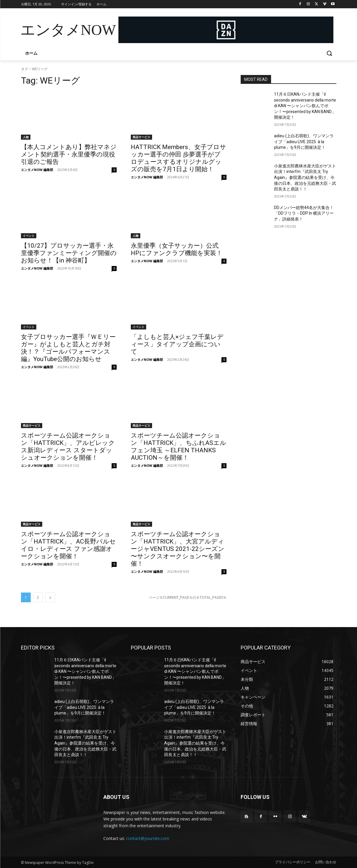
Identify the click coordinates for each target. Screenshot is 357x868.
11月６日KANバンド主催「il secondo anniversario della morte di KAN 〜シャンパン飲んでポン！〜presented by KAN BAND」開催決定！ (305, 106)
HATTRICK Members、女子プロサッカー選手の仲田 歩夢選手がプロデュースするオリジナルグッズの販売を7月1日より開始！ (178, 158)
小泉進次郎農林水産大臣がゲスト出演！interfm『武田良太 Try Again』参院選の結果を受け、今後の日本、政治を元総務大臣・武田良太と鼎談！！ (305, 177)
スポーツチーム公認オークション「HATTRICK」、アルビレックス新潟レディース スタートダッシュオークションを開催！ (68, 447)
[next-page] (50, 597)
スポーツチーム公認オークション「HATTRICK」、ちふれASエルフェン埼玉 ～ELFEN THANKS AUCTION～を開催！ (178, 447)
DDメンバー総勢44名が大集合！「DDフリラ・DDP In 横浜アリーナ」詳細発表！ (304, 213)
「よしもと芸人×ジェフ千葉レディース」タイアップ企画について (177, 344)
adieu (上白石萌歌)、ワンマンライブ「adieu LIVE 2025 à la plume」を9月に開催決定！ (304, 142)
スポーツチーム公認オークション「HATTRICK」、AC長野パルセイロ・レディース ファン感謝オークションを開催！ (68, 545)
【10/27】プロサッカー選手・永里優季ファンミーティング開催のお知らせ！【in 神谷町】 (69, 253)
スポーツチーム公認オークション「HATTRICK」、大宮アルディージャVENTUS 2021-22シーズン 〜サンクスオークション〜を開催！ (178, 549)
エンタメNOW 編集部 (37, 170)
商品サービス (141, 137)
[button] (329, 53)
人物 (26, 137)
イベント (29, 236)
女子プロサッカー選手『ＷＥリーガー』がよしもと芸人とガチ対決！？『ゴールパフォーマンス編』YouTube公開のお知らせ (68, 348)
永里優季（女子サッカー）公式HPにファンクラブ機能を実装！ (177, 249)
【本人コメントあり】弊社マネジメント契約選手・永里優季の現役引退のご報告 (69, 154)
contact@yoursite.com (148, 838)
